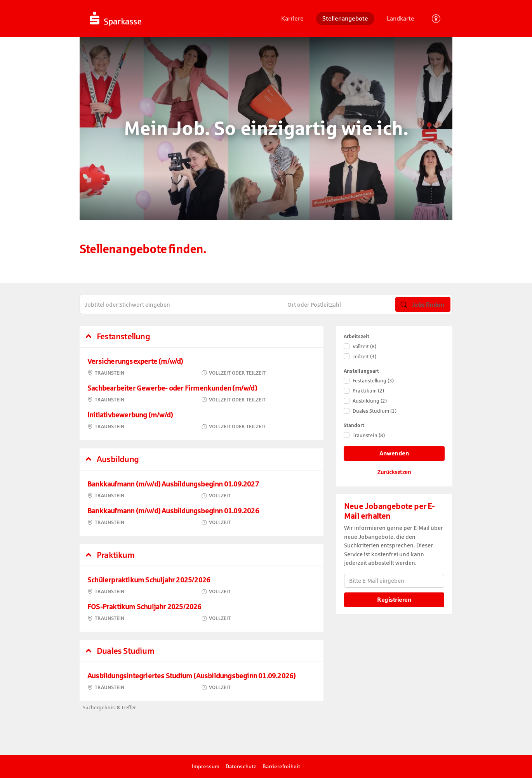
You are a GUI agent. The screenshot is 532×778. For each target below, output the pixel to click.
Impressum (206, 766)
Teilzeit (364, 357)
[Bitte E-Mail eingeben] (394, 581)
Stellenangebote (345, 18)
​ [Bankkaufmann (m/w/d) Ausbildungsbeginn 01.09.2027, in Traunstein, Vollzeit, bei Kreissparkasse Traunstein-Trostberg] (202, 490)
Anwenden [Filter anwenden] (394, 453)
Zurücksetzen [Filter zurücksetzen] (394, 472)
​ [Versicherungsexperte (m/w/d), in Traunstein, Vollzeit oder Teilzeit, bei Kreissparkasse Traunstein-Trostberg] (202, 367)
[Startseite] (141, 19)
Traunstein (369, 435)
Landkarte (401, 18)
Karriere (292, 18)
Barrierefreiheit (281, 766)
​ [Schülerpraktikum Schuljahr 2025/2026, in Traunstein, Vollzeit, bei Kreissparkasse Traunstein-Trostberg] (202, 586)
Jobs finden (422, 305)
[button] (202, 337)
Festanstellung (373, 381)
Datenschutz (241, 766)
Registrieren (394, 600)
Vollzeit (364, 346)
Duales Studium (375, 411)
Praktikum (368, 391)
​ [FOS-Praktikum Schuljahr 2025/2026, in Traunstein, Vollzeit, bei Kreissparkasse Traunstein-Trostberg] (202, 612)
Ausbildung (370, 401)
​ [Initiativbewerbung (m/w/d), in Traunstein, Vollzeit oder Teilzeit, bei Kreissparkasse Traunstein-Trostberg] (202, 421)
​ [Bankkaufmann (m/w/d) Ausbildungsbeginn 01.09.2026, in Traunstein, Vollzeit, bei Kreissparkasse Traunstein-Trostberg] (202, 517)
